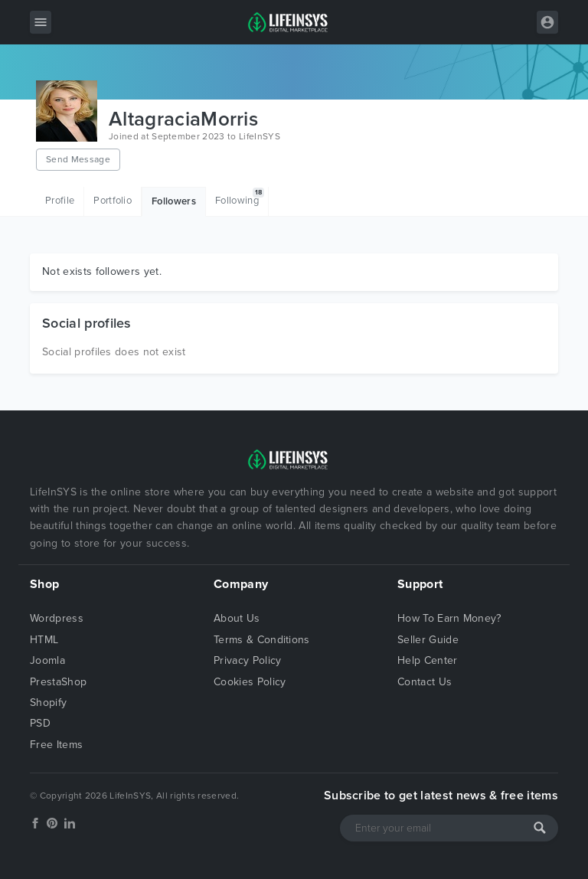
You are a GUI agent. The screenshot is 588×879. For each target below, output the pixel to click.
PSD (40, 723)
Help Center (428, 660)
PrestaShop (58, 682)
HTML (44, 640)
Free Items (56, 745)
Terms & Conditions (262, 640)
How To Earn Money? (449, 618)
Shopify (48, 703)
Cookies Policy (250, 682)
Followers (174, 201)
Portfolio (113, 201)
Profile (60, 201)
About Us (237, 618)
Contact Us (425, 682)
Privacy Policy (247, 660)
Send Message (78, 159)
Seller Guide (428, 640)
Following (240, 197)
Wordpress (57, 618)
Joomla (47, 660)
